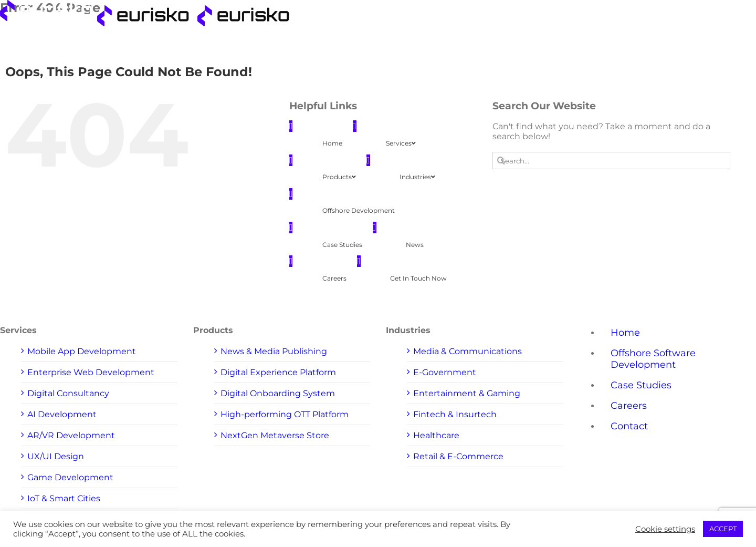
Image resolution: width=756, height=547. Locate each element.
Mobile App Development (82, 351)
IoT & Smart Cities (64, 498)
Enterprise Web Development (91, 372)
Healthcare (436, 435)
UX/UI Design (56, 456)
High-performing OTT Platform (285, 414)
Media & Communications (468, 351)
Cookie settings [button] (665, 529)
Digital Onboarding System (278, 393)
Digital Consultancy (68, 393)
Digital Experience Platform (278, 372)
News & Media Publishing (274, 351)
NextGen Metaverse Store (275, 435)
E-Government (445, 372)
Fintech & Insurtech (455, 414)
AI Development (62, 414)
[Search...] (611, 161)
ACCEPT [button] (723, 529)
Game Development (70, 477)
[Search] (501, 161)
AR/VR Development (71, 435)
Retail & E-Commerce (458, 456)
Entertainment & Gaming (467, 393)
